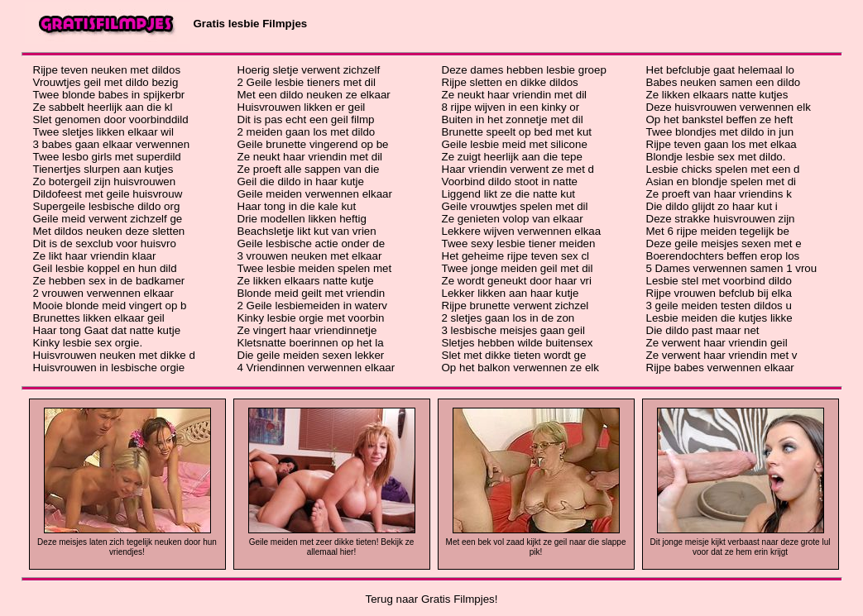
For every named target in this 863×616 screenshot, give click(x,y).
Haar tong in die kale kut (297, 206)
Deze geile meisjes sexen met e (724, 244)
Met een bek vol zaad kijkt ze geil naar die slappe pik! (536, 547)
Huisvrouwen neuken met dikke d (114, 355)
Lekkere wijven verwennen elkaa (522, 231)
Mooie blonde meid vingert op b (110, 306)
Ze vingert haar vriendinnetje (307, 330)
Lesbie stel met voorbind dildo (719, 281)
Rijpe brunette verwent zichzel (515, 306)
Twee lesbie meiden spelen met (315, 268)
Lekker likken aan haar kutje (511, 293)
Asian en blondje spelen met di (722, 181)
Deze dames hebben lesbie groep (524, 70)
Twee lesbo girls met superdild (107, 157)
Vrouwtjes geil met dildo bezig (106, 82)
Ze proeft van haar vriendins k (719, 194)
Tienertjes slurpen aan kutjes (103, 169)
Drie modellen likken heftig (302, 219)
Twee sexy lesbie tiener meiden (519, 244)
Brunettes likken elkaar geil (99, 318)
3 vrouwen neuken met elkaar (310, 256)
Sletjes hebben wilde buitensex (518, 343)
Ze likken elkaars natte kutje (306, 281)
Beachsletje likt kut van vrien (307, 231)
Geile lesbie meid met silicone (515, 144)
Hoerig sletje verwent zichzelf (309, 70)
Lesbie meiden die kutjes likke (719, 318)
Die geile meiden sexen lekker (311, 355)
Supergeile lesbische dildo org (107, 206)
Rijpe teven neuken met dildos (107, 70)
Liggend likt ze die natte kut (509, 194)
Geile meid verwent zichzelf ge (108, 219)
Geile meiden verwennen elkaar (315, 194)
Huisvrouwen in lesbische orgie (109, 368)
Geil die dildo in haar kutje (301, 181)
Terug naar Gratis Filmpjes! (432, 599)
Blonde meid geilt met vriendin (312, 293)
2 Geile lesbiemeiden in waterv (313, 306)
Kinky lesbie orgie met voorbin (311, 318)
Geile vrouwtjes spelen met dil (515, 206)
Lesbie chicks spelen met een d (723, 169)
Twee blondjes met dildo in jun (720, 132)
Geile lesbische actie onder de (312, 244)
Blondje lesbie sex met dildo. (716, 157)
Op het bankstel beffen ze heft (720, 119)
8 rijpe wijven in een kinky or (511, 107)
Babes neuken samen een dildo (724, 82)
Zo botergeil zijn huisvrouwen (105, 181)
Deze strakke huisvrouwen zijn (721, 219)
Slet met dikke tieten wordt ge (514, 355)
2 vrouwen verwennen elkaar (103, 293)
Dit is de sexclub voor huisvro (105, 244)
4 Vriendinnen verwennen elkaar (316, 368)
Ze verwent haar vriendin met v (722, 355)
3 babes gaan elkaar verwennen (112, 144)
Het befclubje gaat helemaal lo (720, 70)
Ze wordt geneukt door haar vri (517, 281)
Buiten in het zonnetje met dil (513, 119)
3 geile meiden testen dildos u (719, 306)
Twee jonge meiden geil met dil (518, 268)
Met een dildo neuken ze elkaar (314, 95)
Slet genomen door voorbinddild (111, 119)
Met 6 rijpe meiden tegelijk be (718, 231)
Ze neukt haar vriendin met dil (310, 157)
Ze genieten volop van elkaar (513, 219)
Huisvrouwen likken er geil (302, 107)
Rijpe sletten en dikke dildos (510, 82)
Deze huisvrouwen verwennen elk (729, 107)
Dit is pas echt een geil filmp (306, 119)
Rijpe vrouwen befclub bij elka (719, 293)
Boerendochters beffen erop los (723, 256)
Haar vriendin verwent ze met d (518, 169)
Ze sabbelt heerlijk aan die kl (103, 107)
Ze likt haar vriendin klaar (95, 256)
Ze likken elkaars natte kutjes (717, 95)
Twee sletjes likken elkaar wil (103, 132)
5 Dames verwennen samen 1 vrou (732, 268)
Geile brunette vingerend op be (313, 144)
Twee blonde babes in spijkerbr (109, 95)
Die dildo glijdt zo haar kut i (712, 206)
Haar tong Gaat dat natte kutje (107, 330)
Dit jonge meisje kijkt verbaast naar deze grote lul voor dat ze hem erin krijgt (741, 547)
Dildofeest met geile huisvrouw (108, 194)
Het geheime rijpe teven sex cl (516, 256)
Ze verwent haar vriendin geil (717, 343)
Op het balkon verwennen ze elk (520, 368)
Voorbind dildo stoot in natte (510, 181)
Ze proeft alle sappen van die (309, 169)
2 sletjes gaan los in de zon (508, 318)
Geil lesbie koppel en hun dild (105, 268)
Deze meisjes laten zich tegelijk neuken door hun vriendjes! (127, 547)
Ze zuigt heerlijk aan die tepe (512, 157)
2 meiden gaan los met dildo (307, 132)
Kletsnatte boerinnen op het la (311, 343)
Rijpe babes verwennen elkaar (720, 368)
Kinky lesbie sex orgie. (88, 343)
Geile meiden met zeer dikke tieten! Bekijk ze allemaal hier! (332, 547)
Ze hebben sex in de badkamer (109, 281)
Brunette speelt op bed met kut (517, 132)
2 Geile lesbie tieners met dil (307, 82)
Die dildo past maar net (703, 330)
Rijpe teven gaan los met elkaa (722, 144)
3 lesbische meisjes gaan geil (513, 330)
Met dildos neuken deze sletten (109, 231)
